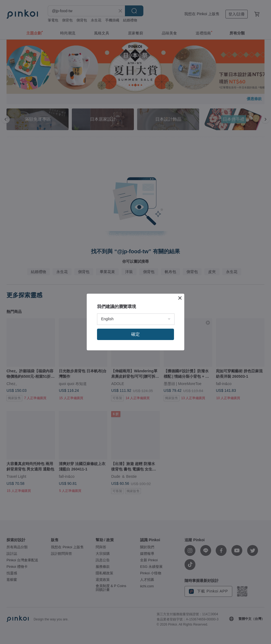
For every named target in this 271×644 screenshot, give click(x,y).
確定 (135, 334)
